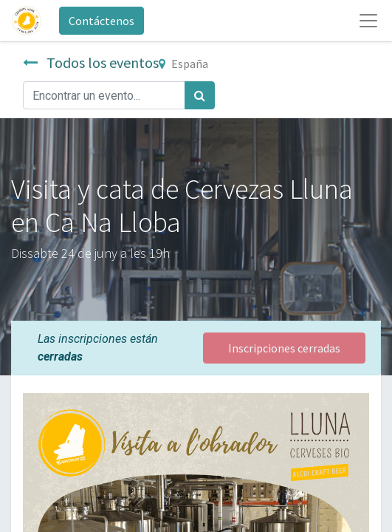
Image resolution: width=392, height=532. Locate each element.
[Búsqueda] (200, 95)
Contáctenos (102, 21)
